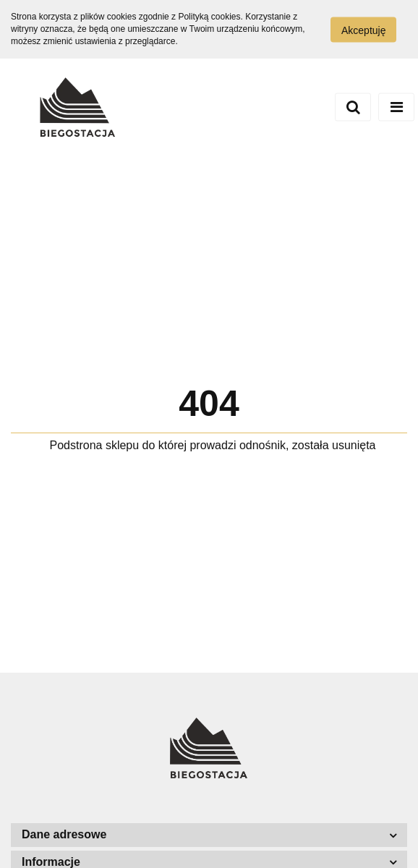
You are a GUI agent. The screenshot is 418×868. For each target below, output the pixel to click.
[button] (209, 835)
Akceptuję (363, 30)
